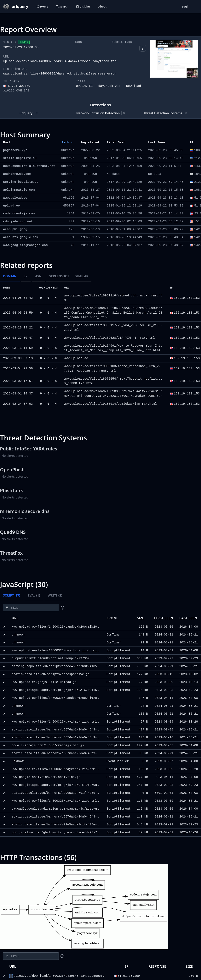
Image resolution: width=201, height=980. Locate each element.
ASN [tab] (38, 276)
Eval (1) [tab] (34, 595)
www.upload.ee (76, 358)
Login (186, 6)
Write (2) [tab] (55, 595)
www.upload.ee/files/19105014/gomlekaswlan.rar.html (110, 404)
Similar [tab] (82, 276)
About (102, 6)
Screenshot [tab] (59, 276)
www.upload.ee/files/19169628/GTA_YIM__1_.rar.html (109, 338)
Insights (83, 6)
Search (62, 6)
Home (42, 6)
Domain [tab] (10, 276)
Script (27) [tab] (12, 595)
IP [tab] (26, 276)
